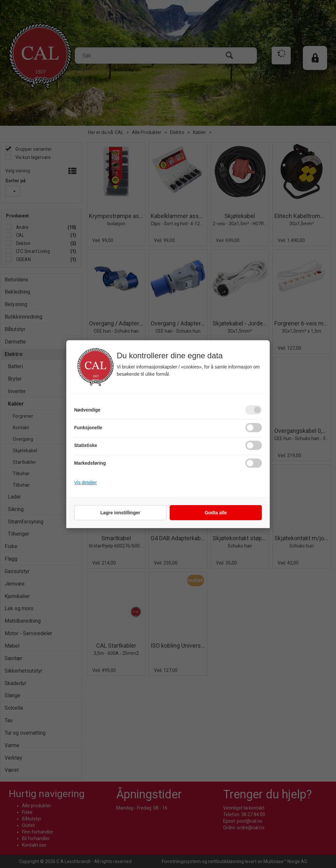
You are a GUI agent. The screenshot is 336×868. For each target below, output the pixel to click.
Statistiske (86, 445)
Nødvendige (87, 410)
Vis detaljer (85, 482)
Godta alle (216, 513)
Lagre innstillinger (120, 513)
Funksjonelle (88, 428)
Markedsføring (90, 463)
